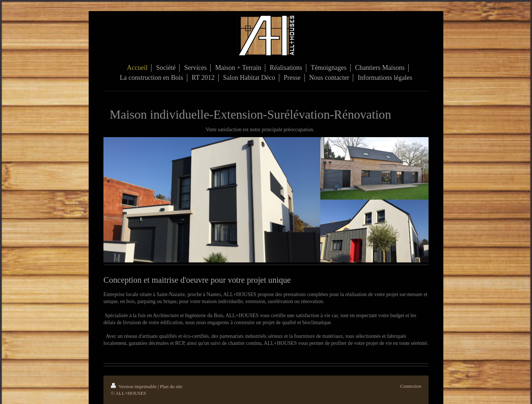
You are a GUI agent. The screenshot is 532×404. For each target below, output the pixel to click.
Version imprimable (134, 386)
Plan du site (171, 386)
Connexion (411, 386)
